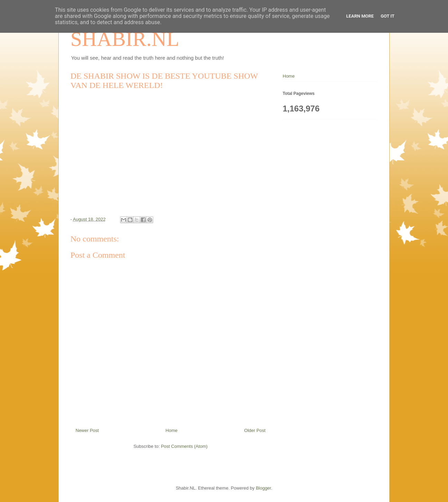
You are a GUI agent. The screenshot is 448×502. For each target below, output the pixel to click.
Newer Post (87, 430)
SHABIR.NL (125, 39)
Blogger (263, 488)
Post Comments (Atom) (184, 446)
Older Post (255, 430)
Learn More (360, 16)
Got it (388, 16)
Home (172, 430)
